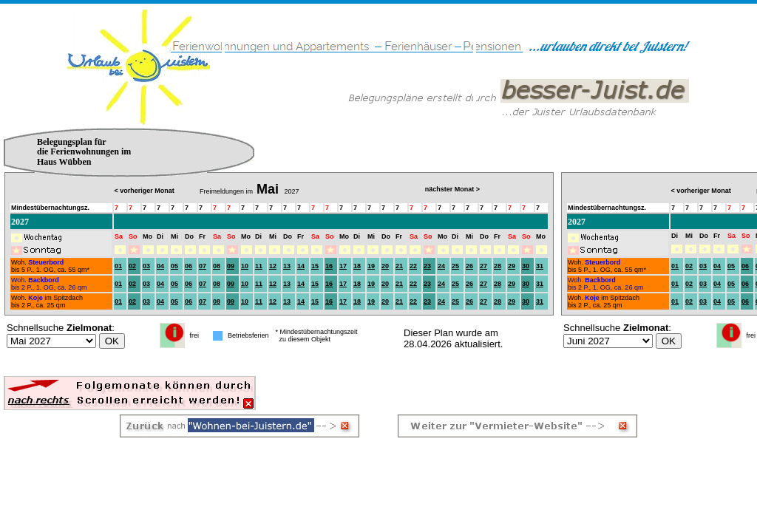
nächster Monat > (452, 189)
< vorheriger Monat (700, 191)
